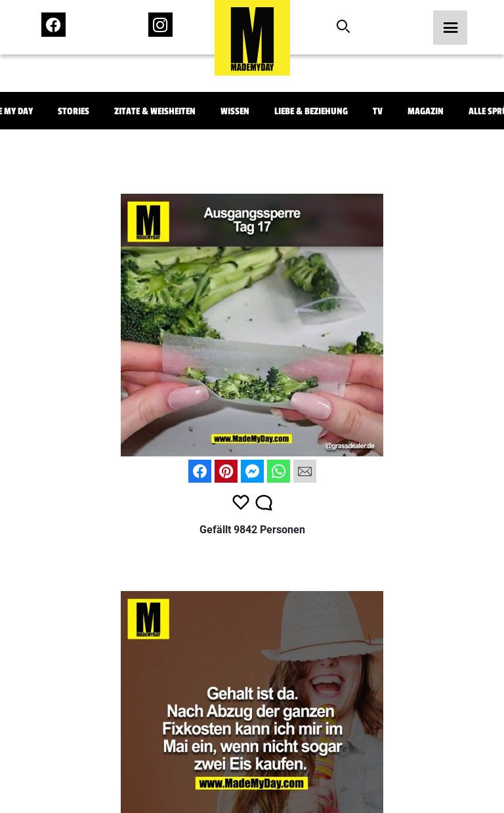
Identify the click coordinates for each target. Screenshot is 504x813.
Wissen (235, 111)
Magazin (426, 111)
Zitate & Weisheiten (155, 111)
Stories (73, 111)
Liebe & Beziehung (311, 111)
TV (378, 111)
